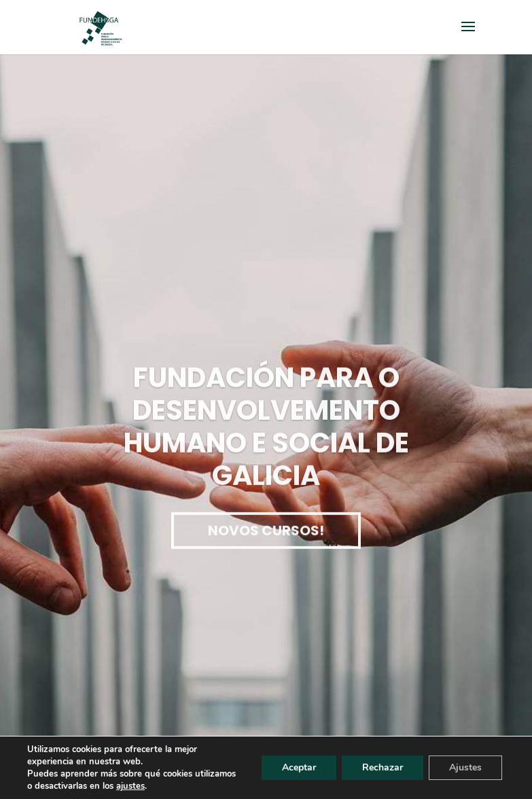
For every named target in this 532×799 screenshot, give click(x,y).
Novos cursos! (266, 535)
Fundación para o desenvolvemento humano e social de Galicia (266, 431)
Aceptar (299, 767)
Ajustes (465, 767)
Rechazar (383, 767)
